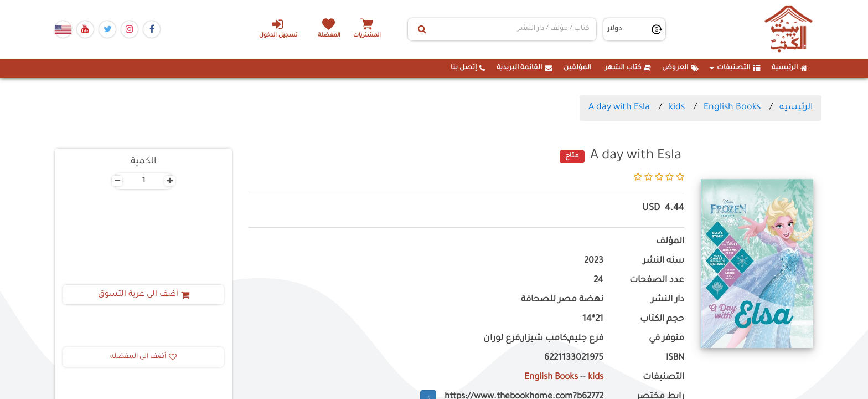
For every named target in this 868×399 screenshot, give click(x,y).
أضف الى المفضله (143, 357)
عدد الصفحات (657, 281)
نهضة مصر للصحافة (562, 300)
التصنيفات (735, 68)
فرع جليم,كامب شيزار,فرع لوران (543, 339)
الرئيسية (790, 68)
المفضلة (329, 36)
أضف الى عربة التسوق (144, 295)
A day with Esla (619, 108)
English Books (732, 108)
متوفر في (666, 339)
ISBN (675, 358)
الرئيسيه (796, 108)
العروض (680, 68)
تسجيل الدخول (278, 28)
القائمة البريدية (525, 68)
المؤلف (670, 242)
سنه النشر (663, 261)
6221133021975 (574, 358)
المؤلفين (577, 68)
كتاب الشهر (628, 68)
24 (598, 281)
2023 (594, 261)
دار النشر (668, 300)
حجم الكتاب (662, 319)
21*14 (593, 319)
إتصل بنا (468, 68)
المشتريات (367, 36)
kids (677, 108)
